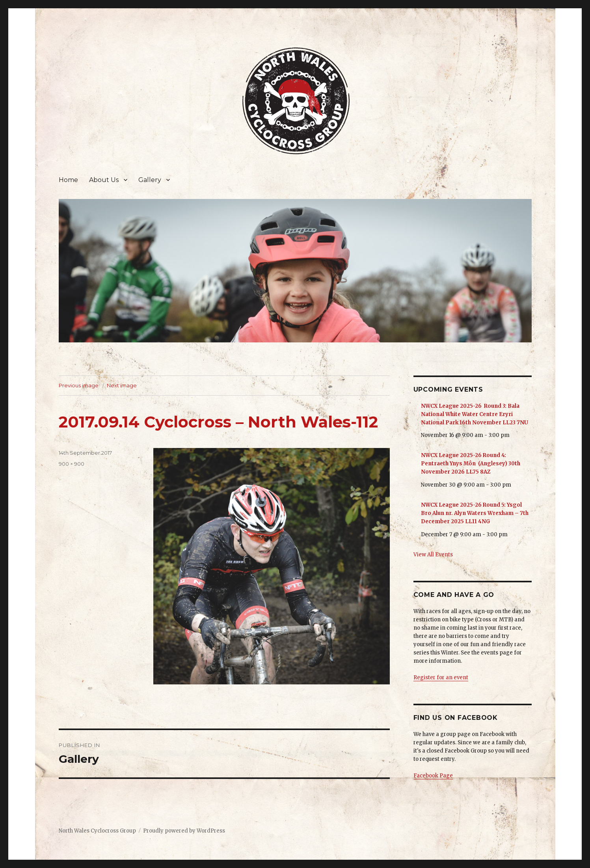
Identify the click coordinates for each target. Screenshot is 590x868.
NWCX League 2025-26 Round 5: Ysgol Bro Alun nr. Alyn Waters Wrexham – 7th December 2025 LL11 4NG (475, 513)
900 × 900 (72, 464)
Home (68, 180)
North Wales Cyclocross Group (97, 831)
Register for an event (441, 677)
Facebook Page (433, 776)
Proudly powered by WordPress (184, 831)
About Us (104, 180)
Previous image (79, 385)
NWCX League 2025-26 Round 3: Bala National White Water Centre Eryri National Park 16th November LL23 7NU (475, 414)
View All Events (433, 555)
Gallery (150, 180)
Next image (122, 385)
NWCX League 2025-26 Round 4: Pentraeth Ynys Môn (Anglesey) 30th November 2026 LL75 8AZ (471, 464)
